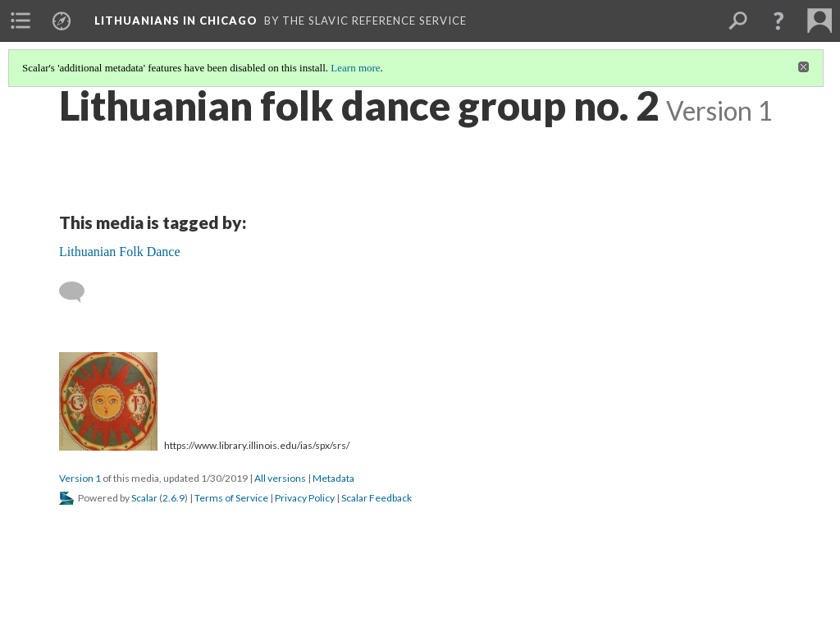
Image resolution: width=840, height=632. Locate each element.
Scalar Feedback (377, 498)
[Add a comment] (79, 292)
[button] (778, 21)
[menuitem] (21, 21)
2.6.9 (173, 498)
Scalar (144, 498)
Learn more (355, 68)
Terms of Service (231, 498)
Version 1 (80, 478)
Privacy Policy (305, 498)
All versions (280, 478)
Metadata (333, 478)
